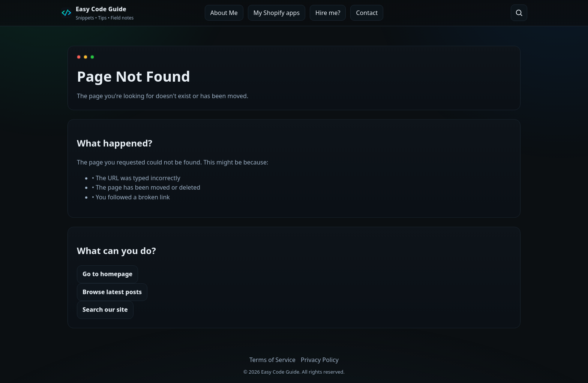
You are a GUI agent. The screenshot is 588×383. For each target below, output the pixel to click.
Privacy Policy (320, 360)
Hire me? (328, 13)
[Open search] (519, 13)
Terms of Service (272, 360)
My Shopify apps (277, 13)
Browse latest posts (112, 292)
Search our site (105, 310)
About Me (224, 13)
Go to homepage (107, 274)
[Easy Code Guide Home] (97, 13)
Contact (367, 13)
